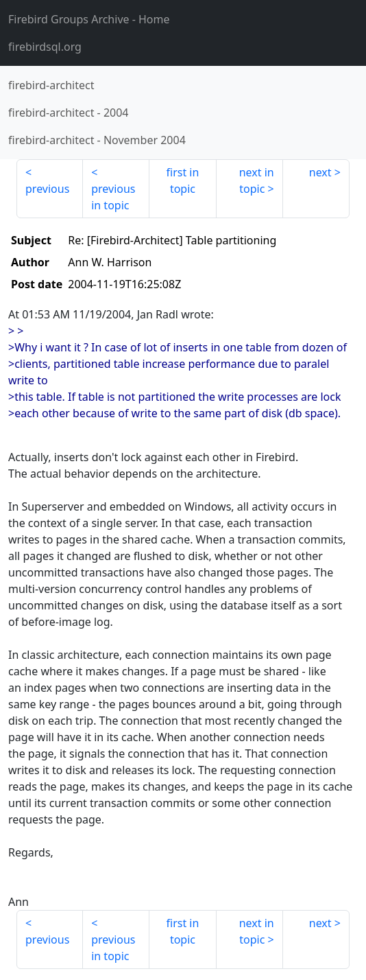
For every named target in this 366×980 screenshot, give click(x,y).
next (320, 172)
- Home (89, 19)
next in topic (257, 180)
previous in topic (113, 197)
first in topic (183, 180)
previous (47, 189)
